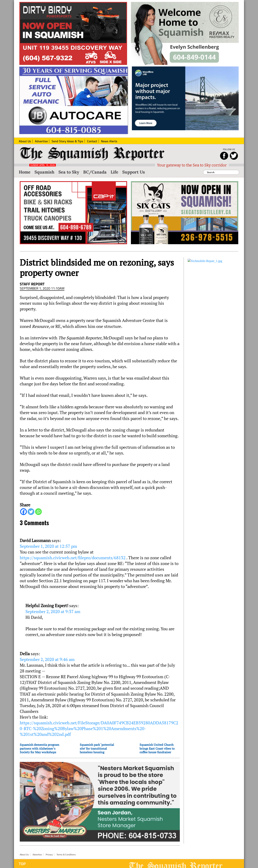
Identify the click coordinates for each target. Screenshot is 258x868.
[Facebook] (23, 512)
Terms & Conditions (66, 855)
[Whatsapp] (38, 512)
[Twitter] (31, 512)
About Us (24, 855)
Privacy (49, 855)
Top (22, 864)
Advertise (37, 855)
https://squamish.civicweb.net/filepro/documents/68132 (73, 558)
